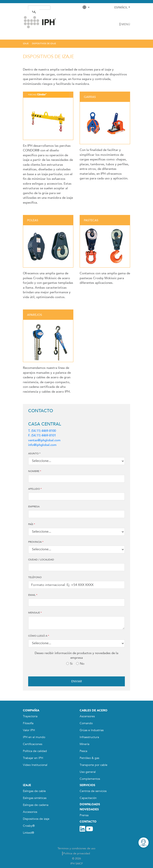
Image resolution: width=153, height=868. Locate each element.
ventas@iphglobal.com (44, 440)
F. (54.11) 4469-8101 (42, 435)
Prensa (84, 815)
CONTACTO (88, 822)
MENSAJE (35, 613)
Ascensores (87, 716)
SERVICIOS (87, 785)
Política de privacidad (77, 853)
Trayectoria (30, 716)
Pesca (83, 751)
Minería (84, 744)
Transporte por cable (94, 765)
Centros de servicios (93, 791)
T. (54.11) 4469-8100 (42, 431)
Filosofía (28, 723)
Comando (86, 723)
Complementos (90, 779)
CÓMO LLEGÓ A (39, 636)
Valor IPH (29, 730)
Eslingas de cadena (36, 805)
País (32, 524)
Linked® (28, 833)
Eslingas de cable (34, 791)
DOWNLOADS (90, 804)
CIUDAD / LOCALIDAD (41, 560)
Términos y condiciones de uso (76, 848)
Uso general (88, 772)
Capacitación (88, 798)
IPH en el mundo (34, 737)
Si (71, 664)
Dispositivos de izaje (36, 819)
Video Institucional (35, 765)
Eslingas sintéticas (35, 798)
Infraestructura (89, 737)
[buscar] (34, 8)
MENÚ (125, 24)
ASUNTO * (34, 453)
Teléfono (35, 577)
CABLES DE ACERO (94, 710)
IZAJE (27, 785)
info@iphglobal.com (42, 445)
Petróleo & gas (89, 758)
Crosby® (29, 826)
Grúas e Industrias (92, 730)
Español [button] (121, 7)
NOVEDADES (89, 809)
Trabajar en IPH (33, 758)
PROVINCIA (36, 542)
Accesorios (30, 812)
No (82, 664)
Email (33, 595)
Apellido (35, 489)
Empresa (34, 507)
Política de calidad (35, 751)
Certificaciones (33, 744)
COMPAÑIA (31, 710)
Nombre (35, 471)
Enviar (77, 681)
